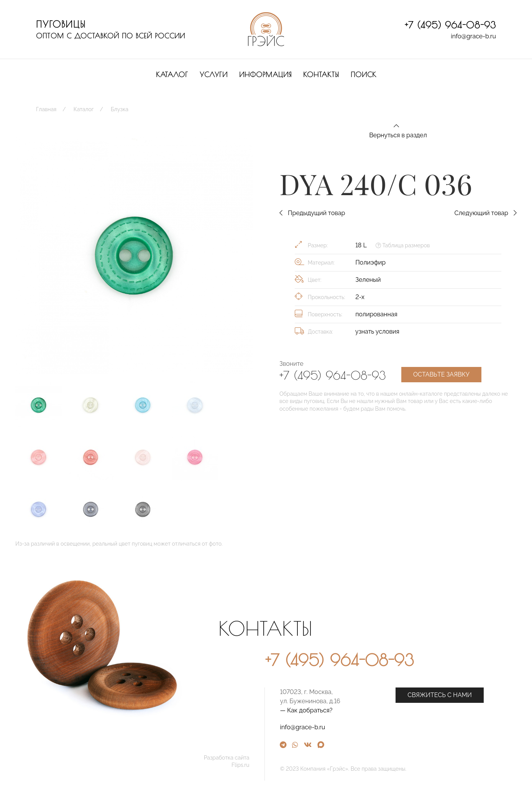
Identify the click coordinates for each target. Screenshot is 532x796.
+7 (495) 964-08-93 (450, 25)
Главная (46, 109)
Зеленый (368, 280)
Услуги (214, 75)
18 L (361, 245)
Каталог (172, 75)
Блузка (120, 109)
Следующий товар (485, 213)
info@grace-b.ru (473, 36)
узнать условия (377, 331)
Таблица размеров (403, 245)
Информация (265, 75)
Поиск (364, 75)
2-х (360, 297)
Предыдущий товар (312, 213)
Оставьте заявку (441, 374)
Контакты (321, 75)
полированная (376, 314)
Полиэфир (370, 262)
